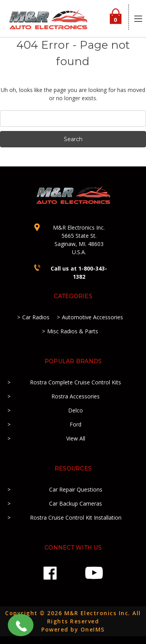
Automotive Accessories (92, 317)
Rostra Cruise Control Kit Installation (76, 517)
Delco (76, 410)
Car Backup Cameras (76, 503)
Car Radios (36, 317)
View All (76, 438)
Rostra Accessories (76, 396)
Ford (76, 424)
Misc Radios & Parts (73, 331)
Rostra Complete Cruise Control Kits (76, 382)
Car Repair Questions (76, 489)
